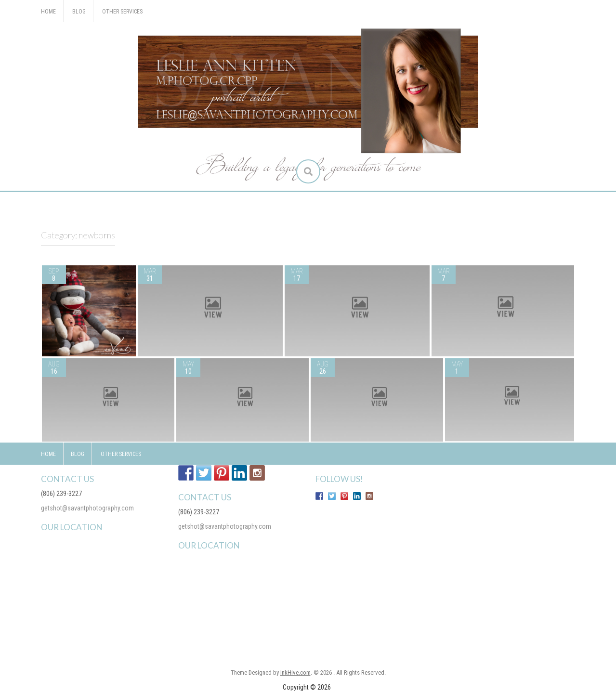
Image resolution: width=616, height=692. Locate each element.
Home (48, 12)
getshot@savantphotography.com (87, 508)
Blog (79, 12)
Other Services (122, 12)
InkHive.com (295, 672)
